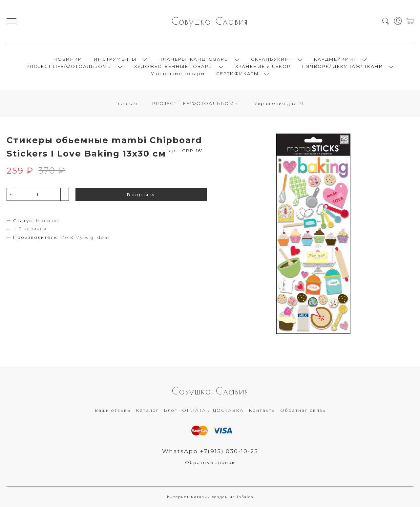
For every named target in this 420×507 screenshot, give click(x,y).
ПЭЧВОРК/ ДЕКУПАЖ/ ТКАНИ (343, 66)
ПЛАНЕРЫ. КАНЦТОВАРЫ (194, 59)
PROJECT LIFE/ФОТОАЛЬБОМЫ (70, 66)
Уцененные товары (178, 74)
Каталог (147, 410)
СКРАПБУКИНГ (272, 59)
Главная (126, 103)
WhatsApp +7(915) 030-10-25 (210, 451)
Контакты (262, 410)
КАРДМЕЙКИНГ (335, 59)
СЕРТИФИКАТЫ (238, 74)
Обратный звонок (210, 462)
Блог (170, 410)
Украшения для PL (280, 103)
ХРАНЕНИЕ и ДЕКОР (263, 66)
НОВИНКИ (68, 59)
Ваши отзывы (113, 410)
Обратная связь (303, 410)
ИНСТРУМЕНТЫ (115, 59)
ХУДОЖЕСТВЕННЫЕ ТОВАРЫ (174, 66)
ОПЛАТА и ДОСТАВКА (213, 410)
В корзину (141, 195)
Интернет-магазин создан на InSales (210, 497)
